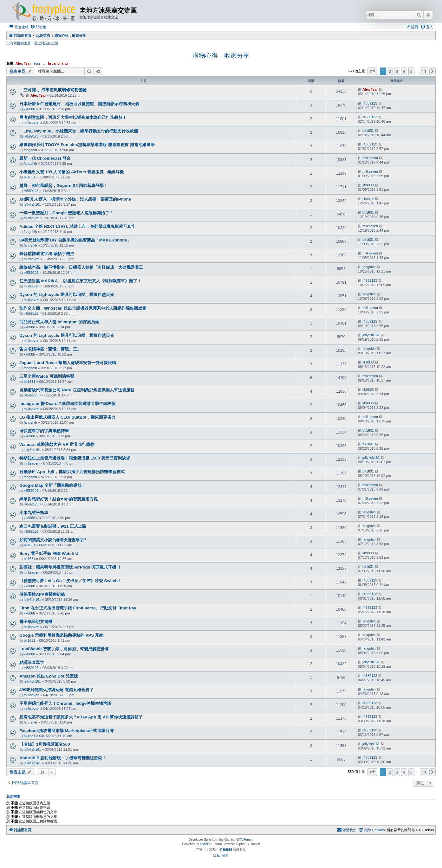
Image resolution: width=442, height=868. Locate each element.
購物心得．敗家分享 (221, 55)
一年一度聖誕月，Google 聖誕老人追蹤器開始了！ (66, 213)
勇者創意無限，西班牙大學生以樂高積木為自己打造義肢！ (73, 117)
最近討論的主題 (46, 43)
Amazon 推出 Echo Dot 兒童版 (49, 676)
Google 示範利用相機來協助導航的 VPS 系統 (61, 635)
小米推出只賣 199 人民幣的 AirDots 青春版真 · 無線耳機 (71, 172)
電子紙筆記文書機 (36, 622)
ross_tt (39, 63)
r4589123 (370, 103)
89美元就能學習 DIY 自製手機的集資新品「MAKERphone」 (75, 240)
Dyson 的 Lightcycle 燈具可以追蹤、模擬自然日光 (67, 295)
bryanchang (58, 63)
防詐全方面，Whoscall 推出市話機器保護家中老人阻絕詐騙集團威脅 (83, 308)
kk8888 (29, 109)
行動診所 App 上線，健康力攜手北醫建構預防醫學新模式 (72, 472)
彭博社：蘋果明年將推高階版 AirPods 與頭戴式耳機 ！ (70, 567)
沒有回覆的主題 (19, 43)
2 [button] (390, 71)
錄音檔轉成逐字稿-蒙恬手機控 (47, 254)
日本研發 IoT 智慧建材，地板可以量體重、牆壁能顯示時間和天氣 (79, 104)
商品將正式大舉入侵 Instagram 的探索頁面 (59, 322)
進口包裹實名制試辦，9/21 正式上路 (53, 526)
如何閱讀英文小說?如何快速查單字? (53, 540)
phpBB (205, 844)
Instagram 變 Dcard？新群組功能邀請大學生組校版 (67, 404)
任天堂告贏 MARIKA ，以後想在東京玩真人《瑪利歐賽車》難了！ (80, 281)
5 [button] (411, 71)
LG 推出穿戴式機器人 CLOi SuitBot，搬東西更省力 (67, 417)
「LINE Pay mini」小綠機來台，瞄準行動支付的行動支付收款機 (79, 131)
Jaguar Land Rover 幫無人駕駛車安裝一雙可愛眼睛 (68, 363)
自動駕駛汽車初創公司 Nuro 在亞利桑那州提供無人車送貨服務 (77, 390)
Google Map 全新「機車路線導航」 (52, 485)
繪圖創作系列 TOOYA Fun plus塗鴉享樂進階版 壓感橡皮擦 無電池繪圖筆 (87, 145)
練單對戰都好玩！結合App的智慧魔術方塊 (58, 499)
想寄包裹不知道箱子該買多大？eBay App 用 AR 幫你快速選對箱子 (81, 717)
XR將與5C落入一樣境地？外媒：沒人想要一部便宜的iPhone (75, 199)
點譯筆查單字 (32, 662)
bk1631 (368, 131)
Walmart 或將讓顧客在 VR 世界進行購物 (57, 444)
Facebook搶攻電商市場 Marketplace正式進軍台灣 (66, 731)
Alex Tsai (23, 63)
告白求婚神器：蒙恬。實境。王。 (50, 349)
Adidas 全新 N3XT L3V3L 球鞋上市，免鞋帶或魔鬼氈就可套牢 (77, 226)
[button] (372, 71)
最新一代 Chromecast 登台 (45, 158)
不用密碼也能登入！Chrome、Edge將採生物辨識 (65, 703)
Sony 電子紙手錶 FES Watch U (49, 553)
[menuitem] (38, 27)
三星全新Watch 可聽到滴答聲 (47, 376)
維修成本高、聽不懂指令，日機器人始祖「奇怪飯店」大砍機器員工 (81, 267)
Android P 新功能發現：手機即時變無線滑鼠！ (63, 758)
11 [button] (424, 71)
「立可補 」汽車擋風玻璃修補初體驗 (53, 90)
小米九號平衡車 (34, 513)
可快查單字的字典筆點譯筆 (44, 431)
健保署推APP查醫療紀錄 (42, 594)
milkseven (32, 123)
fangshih (30, 150)
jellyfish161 (32, 204)
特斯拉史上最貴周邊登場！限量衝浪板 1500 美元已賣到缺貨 (75, 458)
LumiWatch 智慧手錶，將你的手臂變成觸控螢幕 (64, 649)
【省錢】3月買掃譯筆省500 (45, 744)
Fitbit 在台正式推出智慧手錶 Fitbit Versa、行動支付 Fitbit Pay (78, 608)
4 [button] (404, 71)
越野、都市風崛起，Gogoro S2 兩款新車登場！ (64, 186)
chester (368, 199)
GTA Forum (244, 840)
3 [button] (397, 71)
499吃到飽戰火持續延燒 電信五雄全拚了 (56, 690)
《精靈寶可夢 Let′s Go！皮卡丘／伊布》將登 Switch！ (71, 581)
